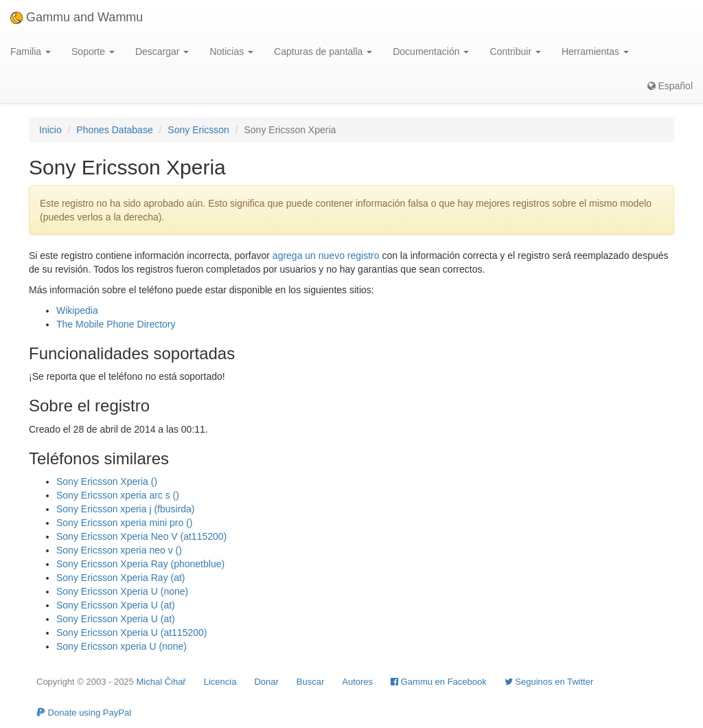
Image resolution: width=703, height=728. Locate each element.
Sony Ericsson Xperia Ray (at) (121, 578)
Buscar (310, 682)
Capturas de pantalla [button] (323, 52)
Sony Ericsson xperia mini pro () (124, 523)
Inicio (50, 130)
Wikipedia (77, 310)
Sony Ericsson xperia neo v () (119, 550)
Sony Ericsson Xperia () (107, 481)
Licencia (220, 682)
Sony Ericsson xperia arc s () (118, 495)
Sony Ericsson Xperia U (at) (116, 605)
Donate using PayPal (84, 713)
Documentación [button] (431, 52)
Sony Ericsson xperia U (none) (122, 646)
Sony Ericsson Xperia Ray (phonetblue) (140, 564)
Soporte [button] (93, 52)
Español (670, 86)
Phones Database (114, 130)
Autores (357, 682)
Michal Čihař (161, 682)
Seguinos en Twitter (549, 682)
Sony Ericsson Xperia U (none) (122, 591)
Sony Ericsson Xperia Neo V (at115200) (141, 536)
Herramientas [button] (595, 52)
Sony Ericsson (198, 130)
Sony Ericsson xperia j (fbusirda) (126, 509)
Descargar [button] (162, 52)
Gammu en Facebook (439, 682)
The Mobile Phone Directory (116, 324)
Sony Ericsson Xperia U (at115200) (131, 633)
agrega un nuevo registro (326, 255)
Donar (266, 682)
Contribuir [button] (515, 52)
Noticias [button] (231, 52)
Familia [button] (31, 52)
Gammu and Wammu (77, 17)
